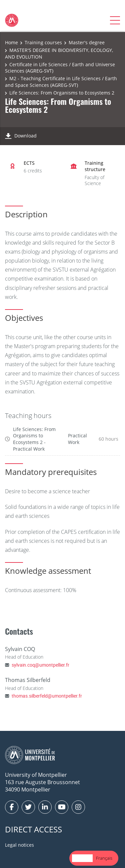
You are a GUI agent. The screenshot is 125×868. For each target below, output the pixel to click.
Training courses (43, 42)
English (82, 858)
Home (11, 42)
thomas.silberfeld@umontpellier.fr (47, 696)
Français (104, 858)
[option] (104, 858)
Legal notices (19, 845)
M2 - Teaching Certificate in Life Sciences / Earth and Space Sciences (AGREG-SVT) (61, 82)
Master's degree (87, 42)
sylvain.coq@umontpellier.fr (40, 665)
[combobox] (82, 858)
